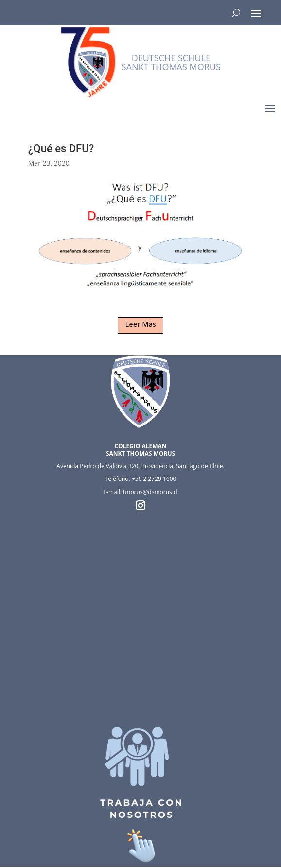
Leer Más (140, 325)
